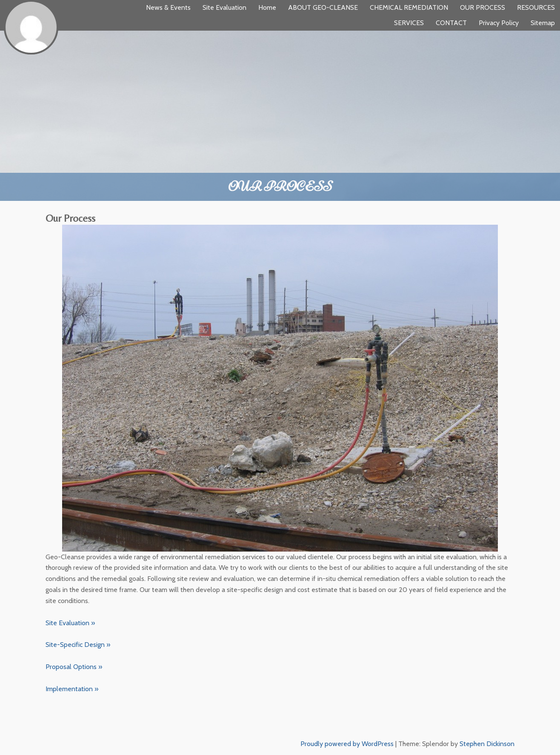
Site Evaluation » (70, 623)
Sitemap (543, 23)
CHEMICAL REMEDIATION (409, 7)
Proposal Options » (74, 667)
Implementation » (72, 689)
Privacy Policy (499, 23)
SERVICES (409, 23)
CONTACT (451, 23)
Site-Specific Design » (78, 645)
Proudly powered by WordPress (347, 744)
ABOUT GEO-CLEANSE (323, 7)
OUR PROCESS (483, 7)
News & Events (168, 7)
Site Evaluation (224, 7)
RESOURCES (536, 7)
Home (267, 7)
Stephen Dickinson (487, 744)
